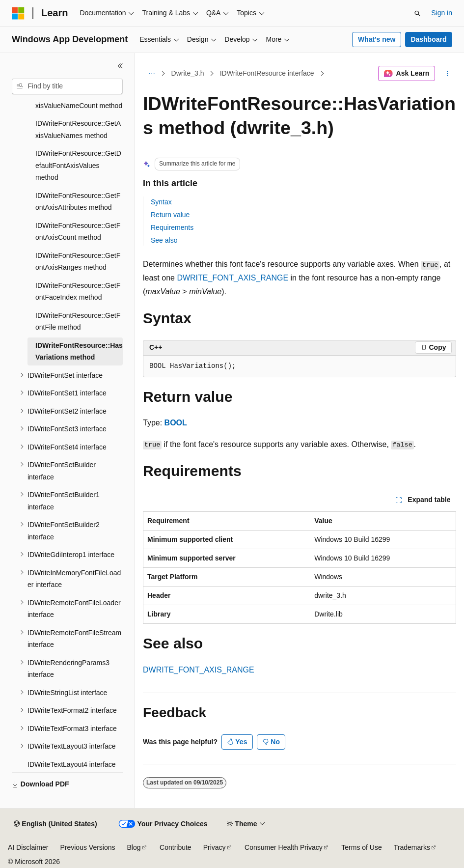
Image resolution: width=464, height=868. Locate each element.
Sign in (442, 13)
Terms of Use (361, 847)
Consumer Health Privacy (284, 847)
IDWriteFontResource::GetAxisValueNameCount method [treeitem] (79, 99)
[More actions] (448, 74)
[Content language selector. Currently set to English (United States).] (55, 824)
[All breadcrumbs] (151, 74)
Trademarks (412, 847)
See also (164, 240)
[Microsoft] (18, 13)
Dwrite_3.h (188, 73)
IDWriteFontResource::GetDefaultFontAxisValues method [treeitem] (78, 165)
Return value (170, 215)
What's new (377, 39)
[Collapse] (120, 66)
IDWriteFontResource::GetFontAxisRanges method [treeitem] (78, 262)
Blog (134, 847)
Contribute (176, 847)
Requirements (172, 227)
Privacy (215, 847)
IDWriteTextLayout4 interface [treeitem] (72, 764)
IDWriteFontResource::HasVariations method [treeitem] (79, 351)
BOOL (176, 423)
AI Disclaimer (28, 847)
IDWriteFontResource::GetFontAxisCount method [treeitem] (78, 232)
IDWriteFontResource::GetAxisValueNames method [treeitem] (78, 129)
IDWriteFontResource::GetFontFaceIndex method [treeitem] (78, 292)
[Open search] (417, 13)
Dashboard (428, 39)
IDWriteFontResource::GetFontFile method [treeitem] (78, 322)
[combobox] (67, 86)
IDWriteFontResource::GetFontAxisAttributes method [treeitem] (78, 202)
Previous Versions (87, 847)
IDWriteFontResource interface (267, 73)
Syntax (161, 202)
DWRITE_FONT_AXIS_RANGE (232, 278)
